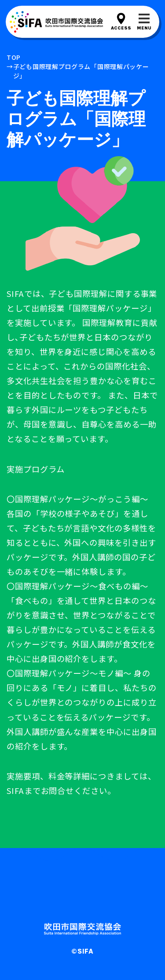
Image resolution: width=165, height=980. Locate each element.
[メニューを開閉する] (144, 22)
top (14, 57)
